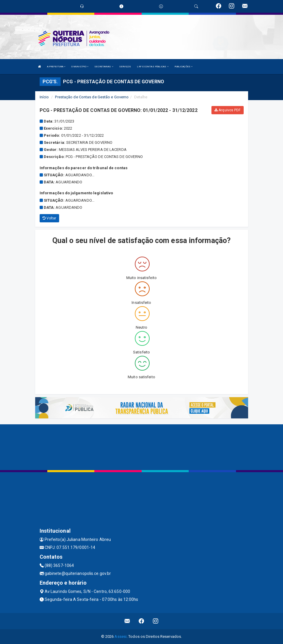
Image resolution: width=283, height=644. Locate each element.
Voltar (50, 218)
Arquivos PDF (227, 110)
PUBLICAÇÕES (183, 67)
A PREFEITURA (56, 67)
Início (44, 97)
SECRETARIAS (104, 67)
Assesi (121, 636)
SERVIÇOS (125, 67)
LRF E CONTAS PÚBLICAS (153, 67)
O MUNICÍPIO (80, 67)
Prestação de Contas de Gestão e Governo (92, 97)
